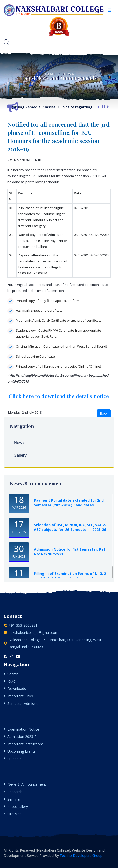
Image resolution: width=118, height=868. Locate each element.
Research (15, 792)
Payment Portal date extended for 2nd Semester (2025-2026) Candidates (69, 503)
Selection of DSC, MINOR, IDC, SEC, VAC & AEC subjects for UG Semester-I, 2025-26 (70, 527)
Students (15, 759)
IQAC (12, 681)
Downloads (17, 689)
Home (50, 74)
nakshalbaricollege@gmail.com (33, 633)
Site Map (15, 814)
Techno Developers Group (81, 855)
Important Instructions (26, 744)
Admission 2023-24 (23, 736)
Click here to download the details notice (59, 396)
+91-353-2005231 (23, 625)
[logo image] (54, 10)
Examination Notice (23, 729)
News (69, 74)
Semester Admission (24, 704)
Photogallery (18, 807)
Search (13, 674)
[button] (109, 10)
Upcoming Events (22, 751)
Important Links (20, 696)
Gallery (20, 455)
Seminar (14, 799)
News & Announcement (27, 784)
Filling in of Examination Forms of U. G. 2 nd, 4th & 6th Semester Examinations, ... (70, 576)
